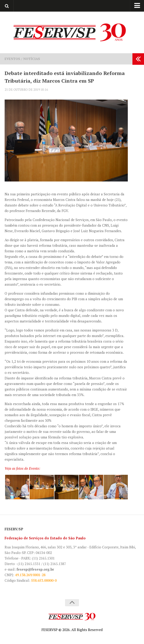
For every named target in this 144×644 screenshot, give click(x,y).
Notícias (32, 59)
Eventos (12, 59)
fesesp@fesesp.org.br (35, 569)
